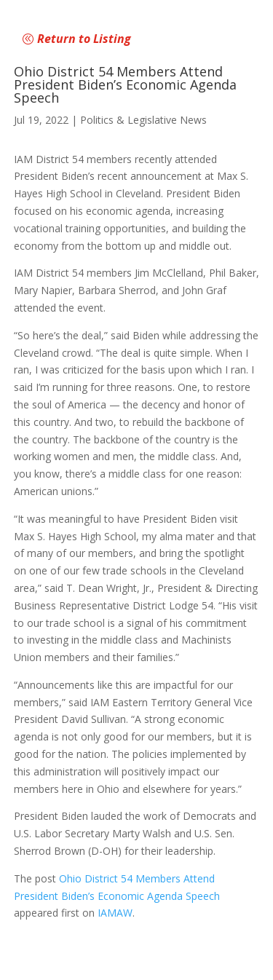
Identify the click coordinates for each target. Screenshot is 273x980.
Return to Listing (84, 39)
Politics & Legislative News (143, 120)
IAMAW (115, 913)
